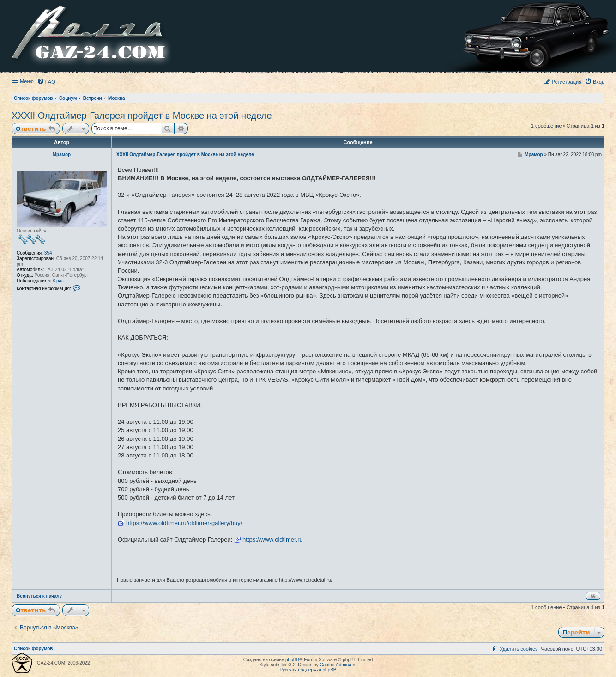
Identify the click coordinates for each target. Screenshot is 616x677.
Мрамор (62, 155)
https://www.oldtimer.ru (273, 540)
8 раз (58, 281)
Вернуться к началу (39, 596)
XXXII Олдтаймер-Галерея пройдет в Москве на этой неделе (142, 116)
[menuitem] (46, 82)
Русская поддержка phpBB (308, 670)
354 (48, 253)
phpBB (292, 660)
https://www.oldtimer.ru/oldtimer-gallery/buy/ (184, 523)
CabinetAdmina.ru (338, 665)
